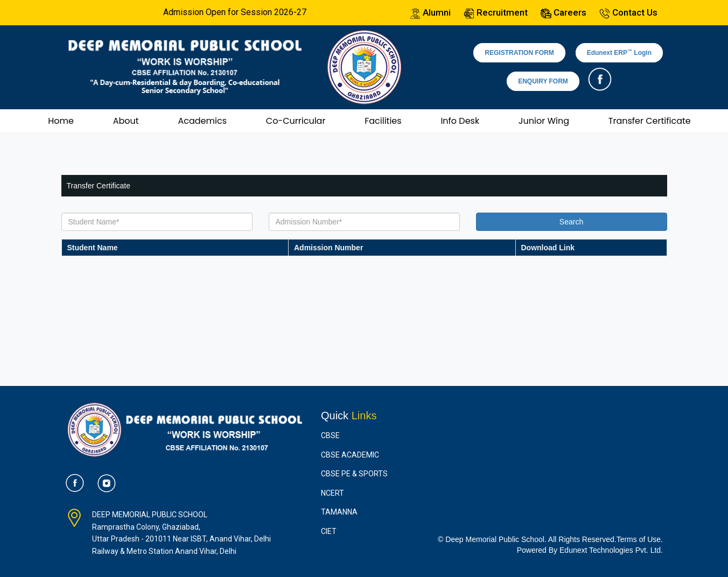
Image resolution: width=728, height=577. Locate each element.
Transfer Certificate (650, 121)
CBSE (330, 435)
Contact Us (628, 12)
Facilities (383, 121)
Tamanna (339, 512)
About (126, 121)
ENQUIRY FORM (543, 81)
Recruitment (496, 12)
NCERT (332, 493)
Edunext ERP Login (619, 53)
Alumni (430, 12)
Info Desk (460, 121)
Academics (202, 121)
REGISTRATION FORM (519, 53)
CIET (329, 531)
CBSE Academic (350, 455)
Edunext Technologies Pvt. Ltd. (611, 550)
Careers (563, 12)
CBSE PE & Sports (354, 474)
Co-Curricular (296, 121)
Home (61, 121)
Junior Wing (544, 121)
